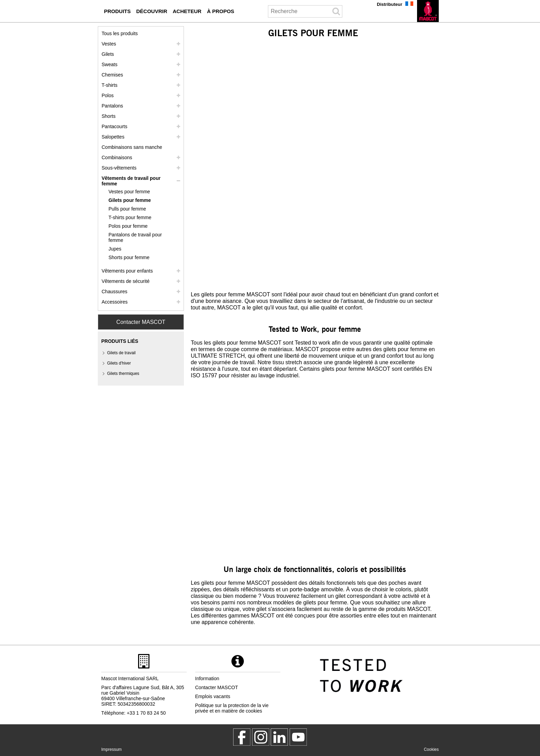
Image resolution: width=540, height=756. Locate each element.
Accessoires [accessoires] (115, 302)
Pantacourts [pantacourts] (115, 126)
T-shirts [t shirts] (110, 85)
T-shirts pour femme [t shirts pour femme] (130, 217)
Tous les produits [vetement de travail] (120, 33)
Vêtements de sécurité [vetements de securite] (126, 281)
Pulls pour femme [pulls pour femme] (127, 209)
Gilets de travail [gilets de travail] (121, 353)
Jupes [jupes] (115, 249)
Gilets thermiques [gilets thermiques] (123, 374)
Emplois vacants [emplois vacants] (213, 696)
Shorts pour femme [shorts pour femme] (129, 257)
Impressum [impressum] (111, 749)
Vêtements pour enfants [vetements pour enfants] (127, 271)
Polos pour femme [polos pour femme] (128, 226)
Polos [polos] (108, 95)
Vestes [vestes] (109, 44)
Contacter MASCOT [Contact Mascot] (141, 322)
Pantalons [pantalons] (112, 106)
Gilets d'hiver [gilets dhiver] (119, 363)
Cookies (431, 749)
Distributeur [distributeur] (390, 4)
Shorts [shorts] (108, 116)
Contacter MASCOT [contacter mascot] (217, 687)
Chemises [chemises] (112, 75)
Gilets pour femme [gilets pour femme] (130, 200)
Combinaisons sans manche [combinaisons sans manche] (132, 147)
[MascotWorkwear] (242, 737)
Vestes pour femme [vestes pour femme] (129, 192)
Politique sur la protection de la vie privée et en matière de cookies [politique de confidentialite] (232, 708)
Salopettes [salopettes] (113, 137)
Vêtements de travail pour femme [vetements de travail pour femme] (131, 181)
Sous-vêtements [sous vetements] (119, 168)
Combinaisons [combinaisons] (117, 157)
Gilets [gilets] (108, 54)
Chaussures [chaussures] (115, 292)
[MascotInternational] (298, 737)
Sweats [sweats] (110, 64)
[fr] (428, 11)
